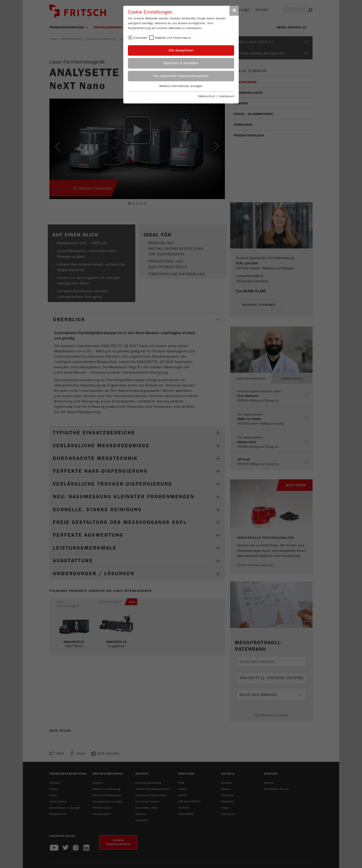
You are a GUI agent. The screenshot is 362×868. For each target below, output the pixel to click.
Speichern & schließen (181, 63)
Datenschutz (207, 96)
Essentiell (140, 38)
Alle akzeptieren (181, 50)
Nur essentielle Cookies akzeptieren (181, 76)
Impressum (226, 96)
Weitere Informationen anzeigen (181, 86)
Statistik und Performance (173, 38)
